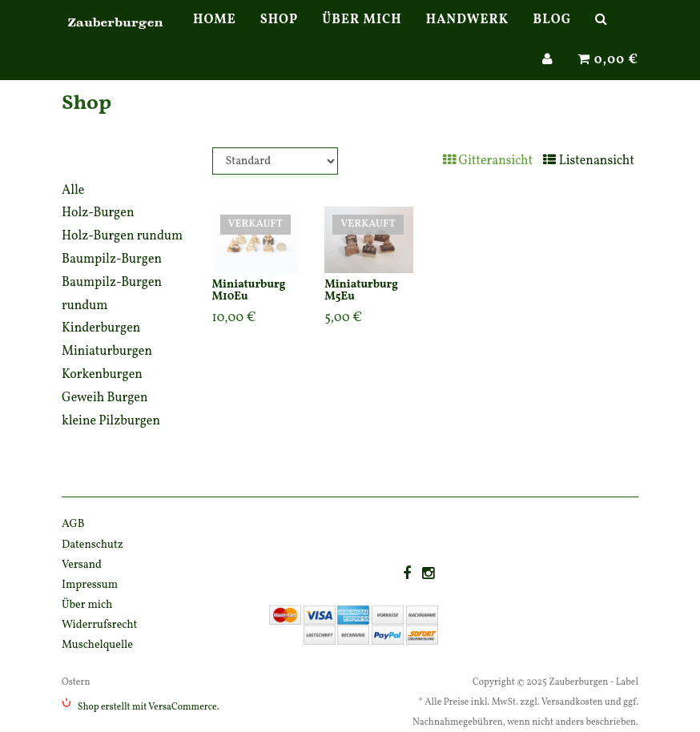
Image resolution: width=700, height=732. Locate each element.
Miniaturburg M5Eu (361, 291)
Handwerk (468, 36)
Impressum (90, 585)
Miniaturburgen (107, 352)
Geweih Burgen (105, 398)
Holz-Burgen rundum (122, 236)
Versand (82, 565)
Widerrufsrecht (99, 625)
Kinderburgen (101, 328)
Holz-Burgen (98, 213)
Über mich (362, 36)
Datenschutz (93, 545)
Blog (552, 36)
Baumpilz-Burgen (112, 259)
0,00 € (608, 76)
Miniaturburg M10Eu (249, 291)
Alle (73, 191)
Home (215, 36)
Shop (280, 36)
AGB (73, 524)
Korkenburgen (102, 375)
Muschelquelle (97, 645)
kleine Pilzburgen (111, 421)
